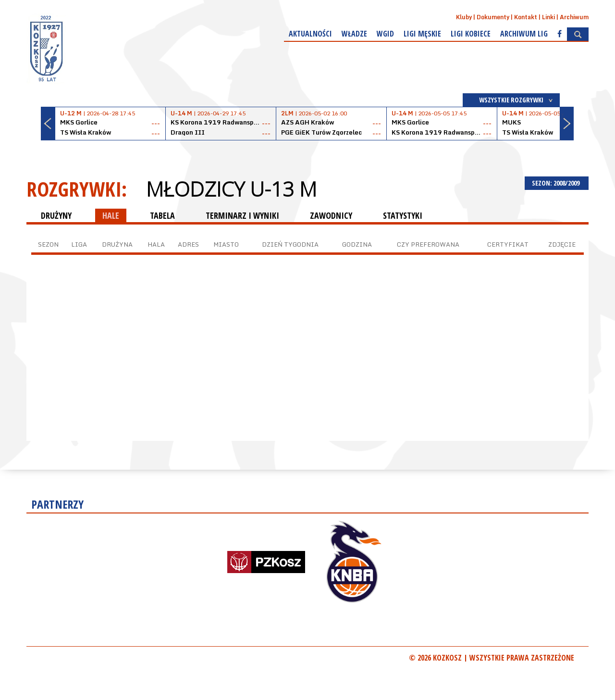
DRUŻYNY (56, 215)
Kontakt (526, 17)
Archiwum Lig (524, 34)
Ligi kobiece (471, 34)
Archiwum (574, 17)
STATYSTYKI (403, 215)
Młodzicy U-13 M (231, 189)
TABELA (162, 215)
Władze (354, 34)
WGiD (385, 34)
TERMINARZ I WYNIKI (242, 215)
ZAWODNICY (331, 215)
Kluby (464, 17)
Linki (548, 17)
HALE (111, 215)
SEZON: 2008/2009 (557, 183)
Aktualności (310, 34)
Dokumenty (493, 17)
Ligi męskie (422, 34)
